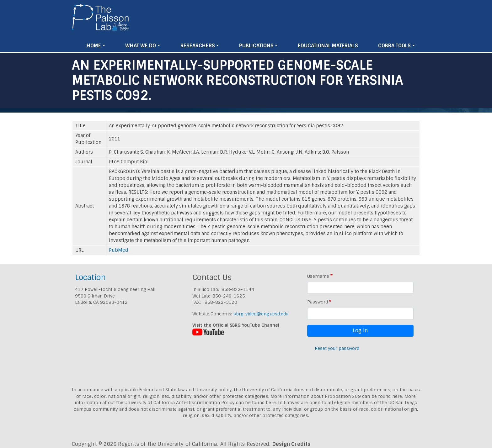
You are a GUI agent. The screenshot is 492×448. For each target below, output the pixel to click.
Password (318, 302)
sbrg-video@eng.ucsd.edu (261, 314)
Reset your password (337, 348)
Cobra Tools (394, 46)
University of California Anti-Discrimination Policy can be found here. (201, 403)
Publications (256, 46)
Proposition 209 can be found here (364, 396)
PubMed (119, 250)
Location (90, 277)
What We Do (141, 46)
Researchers (198, 46)
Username (318, 276)
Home (94, 46)
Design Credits (291, 444)
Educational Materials (328, 46)
